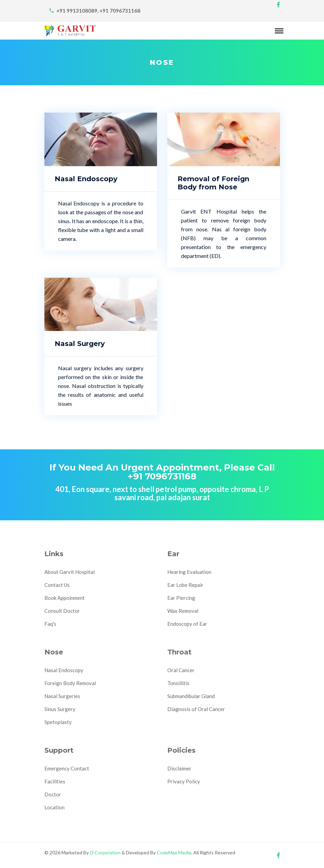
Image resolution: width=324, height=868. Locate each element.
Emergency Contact (67, 768)
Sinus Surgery (60, 709)
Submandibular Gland (191, 696)
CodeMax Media (174, 852)
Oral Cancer (181, 670)
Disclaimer (179, 768)
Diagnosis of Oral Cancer (196, 709)
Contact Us (57, 585)
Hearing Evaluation (189, 572)
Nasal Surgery (80, 344)
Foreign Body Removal (70, 683)
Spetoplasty (58, 722)
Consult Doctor (62, 611)
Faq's (50, 624)
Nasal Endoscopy (86, 179)
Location (54, 807)
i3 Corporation (105, 852)
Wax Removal (183, 611)
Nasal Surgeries (62, 696)
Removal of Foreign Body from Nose (213, 183)
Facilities (55, 781)
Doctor (53, 794)
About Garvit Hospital (69, 572)
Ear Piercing (181, 598)
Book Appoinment (65, 598)
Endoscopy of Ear (187, 624)
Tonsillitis (178, 683)
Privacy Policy (184, 781)
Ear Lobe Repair (185, 585)
